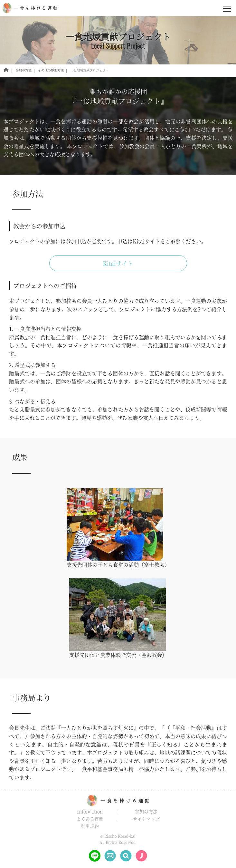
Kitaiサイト (118, 263)
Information (90, 811)
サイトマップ (146, 819)
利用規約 (90, 826)
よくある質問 (90, 819)
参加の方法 (146, 811)
